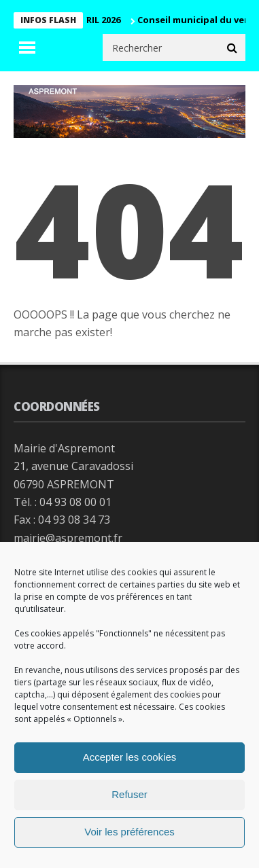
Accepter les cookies (130, 757)
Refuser (129, 794)
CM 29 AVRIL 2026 (88, 20)
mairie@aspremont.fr (68, 538)
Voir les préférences (129, 832)
